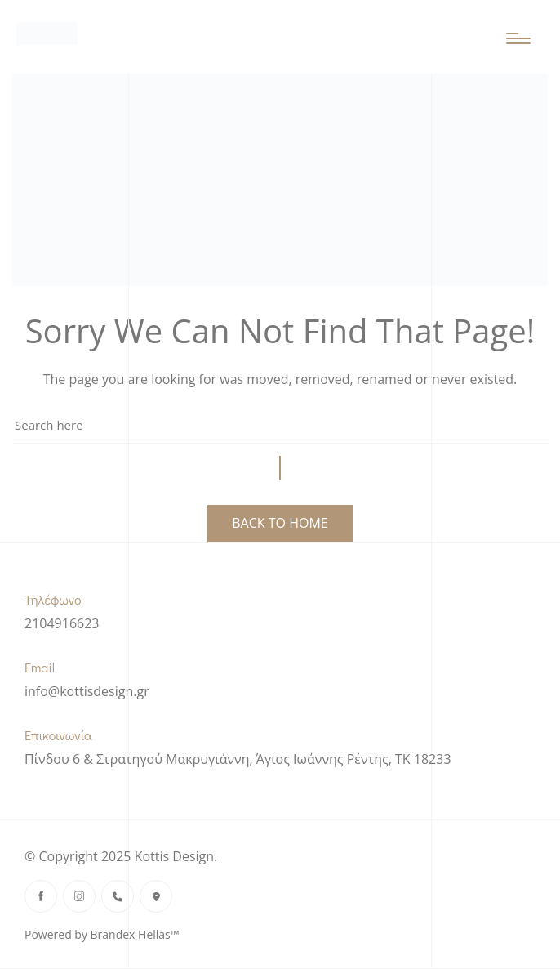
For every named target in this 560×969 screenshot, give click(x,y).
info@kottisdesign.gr (87, 691)
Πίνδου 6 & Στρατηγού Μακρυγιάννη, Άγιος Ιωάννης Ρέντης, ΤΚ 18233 (238, 759)
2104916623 (62, 623)
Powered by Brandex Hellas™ (102, 934)
